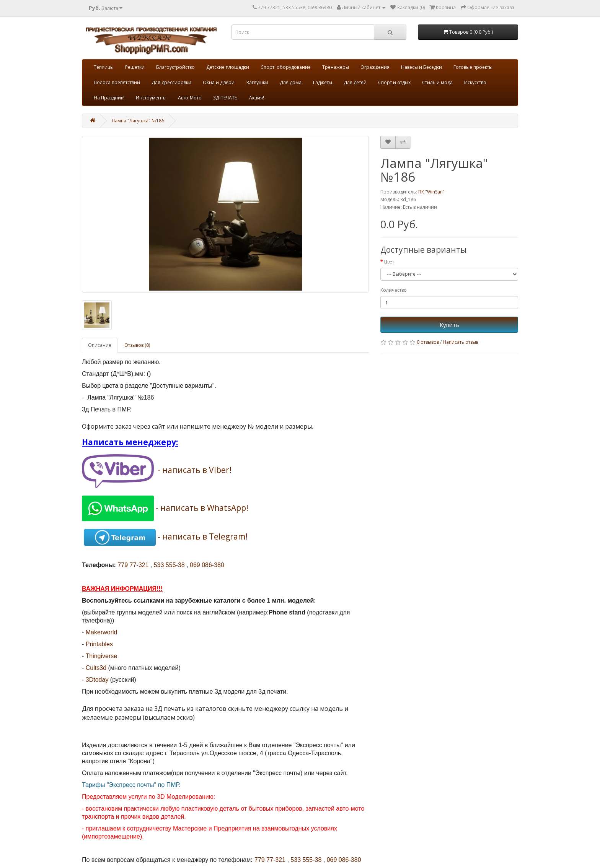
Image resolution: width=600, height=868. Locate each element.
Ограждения (375, 67)
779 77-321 (133, 565)
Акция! (257, 98)
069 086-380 (207, 565)
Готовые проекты (473, 67)
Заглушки (257, 82)
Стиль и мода (437, 82)
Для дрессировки (171, 82)
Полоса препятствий (117, 82)
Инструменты (151, 98)
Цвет (389, 262)
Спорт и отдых (394, 82)
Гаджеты (323, 82)
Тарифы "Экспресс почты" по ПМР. (131, 785)
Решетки (135, 67)
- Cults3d (94, 668)
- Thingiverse (99, 656)
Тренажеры (336, 67)
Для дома (291, 82)
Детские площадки (228, 67)
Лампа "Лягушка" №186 (138, 121)
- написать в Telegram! (203, 536)
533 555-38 (169, 565)
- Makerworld (99, 632)
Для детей (355, 82)
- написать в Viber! (195, 470)
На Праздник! (109, 98)
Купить (449, 325)
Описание (100, 345)
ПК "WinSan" (431, 192)
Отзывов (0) (137, 345)
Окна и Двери (219, 82)
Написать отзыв (461, 342)
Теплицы (104, 67)
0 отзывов (428, 342)
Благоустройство (175, 67)
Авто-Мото (190, 98)
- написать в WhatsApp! (202, 507)
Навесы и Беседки (421, 67)
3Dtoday (97, 680)
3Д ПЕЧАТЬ (225, 98)
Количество (394, 290)
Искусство (475, 82)
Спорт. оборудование (286, 67)
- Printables (97, 644)
